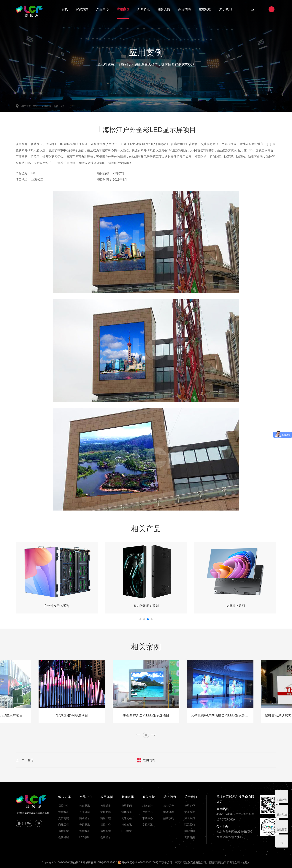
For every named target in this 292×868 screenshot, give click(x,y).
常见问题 (147, 825)
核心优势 (169, 806)
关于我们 (226, 9)
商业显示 (85, 818)
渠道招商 (185, 9)
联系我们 (190, 825)
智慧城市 (64, 812)
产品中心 (103, 9)
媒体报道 (127, 812)
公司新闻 (127, 806)
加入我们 (190, 818)
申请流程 (169, 812)
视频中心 (147, 812)
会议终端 (64, 837)
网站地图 (190, 831)
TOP (282, 843)
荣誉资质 (190, 812)
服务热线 (282, 815)
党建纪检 (205, 9)
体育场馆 (64, 831)
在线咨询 (282, 800)
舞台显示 (85, 806)
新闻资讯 (144, 9)
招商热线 (169, 818)
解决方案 (82, 9)
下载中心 (147, 818)
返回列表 (149, 760)
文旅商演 (64, 818)
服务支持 (164, 9)
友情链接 (190, 837)
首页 (65, 9)
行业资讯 (127, 825)
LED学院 (127, 831)
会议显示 (85, 825)
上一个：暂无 (25, 760)
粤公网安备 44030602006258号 (138, 862)
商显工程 (59, 106)
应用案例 (123, 9)
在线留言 (282, 829)
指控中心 (64, 806)
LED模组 (84, 837)
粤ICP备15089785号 (106, 862)
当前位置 (27, 106)
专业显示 (85, 812)
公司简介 (190, 806)
